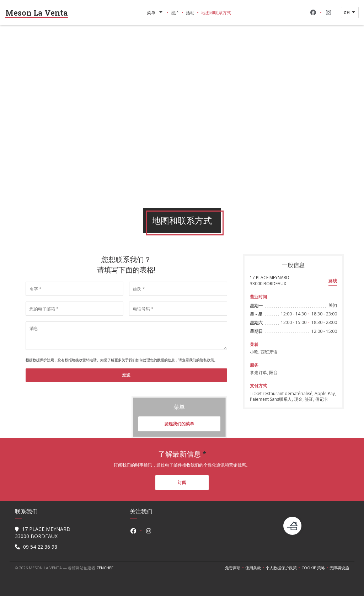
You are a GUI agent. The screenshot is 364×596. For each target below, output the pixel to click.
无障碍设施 (339, 568)
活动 (190, 12)
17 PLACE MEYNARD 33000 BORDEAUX (270, 281)
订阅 (182, 482)
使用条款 (255, 568)
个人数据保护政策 (283, 568)
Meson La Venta (37, 13)
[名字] (74, 289)
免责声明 (235, 568)
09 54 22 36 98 (40, 547)
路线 (333, 281)
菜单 (155, 12)
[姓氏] (178, 289)
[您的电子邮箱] (74, 309)
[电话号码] (178, 309)
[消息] (126, 336)
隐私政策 (207, 360)
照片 (175, 12)
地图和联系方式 (216, 12)
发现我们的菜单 (179, 424)
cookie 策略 (315, 568)
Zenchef (105, 568)
